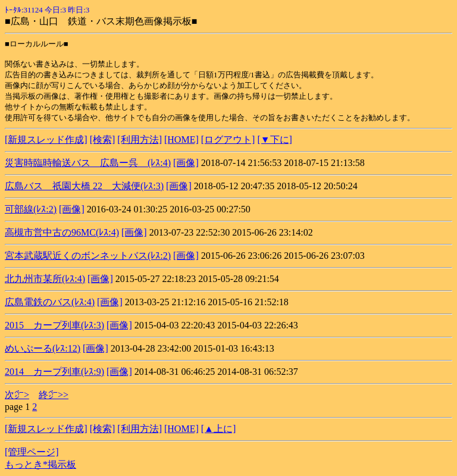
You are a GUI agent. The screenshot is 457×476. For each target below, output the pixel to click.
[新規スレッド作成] (46, 140)
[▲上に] (219, 429)
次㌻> (17, 395)
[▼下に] (275, 140)
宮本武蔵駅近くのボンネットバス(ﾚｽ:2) (88, 256)
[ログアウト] (228, 140)
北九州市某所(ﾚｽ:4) (45, 279)
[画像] (186, 163)
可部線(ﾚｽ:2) (31, 209)
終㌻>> (54, 395)
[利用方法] (140, 140)
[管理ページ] (32, 452)
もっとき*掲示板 (40, 464)
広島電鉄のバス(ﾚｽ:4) (50, 302)
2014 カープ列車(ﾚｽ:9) (54, 372)
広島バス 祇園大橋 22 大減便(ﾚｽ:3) (84, 186)
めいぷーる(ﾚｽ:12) (43, 348)
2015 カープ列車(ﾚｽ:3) (54, 325)
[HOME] (181, 140)
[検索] (103, 140)
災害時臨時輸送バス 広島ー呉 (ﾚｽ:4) (88, 163)
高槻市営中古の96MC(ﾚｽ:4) (62, 232)
